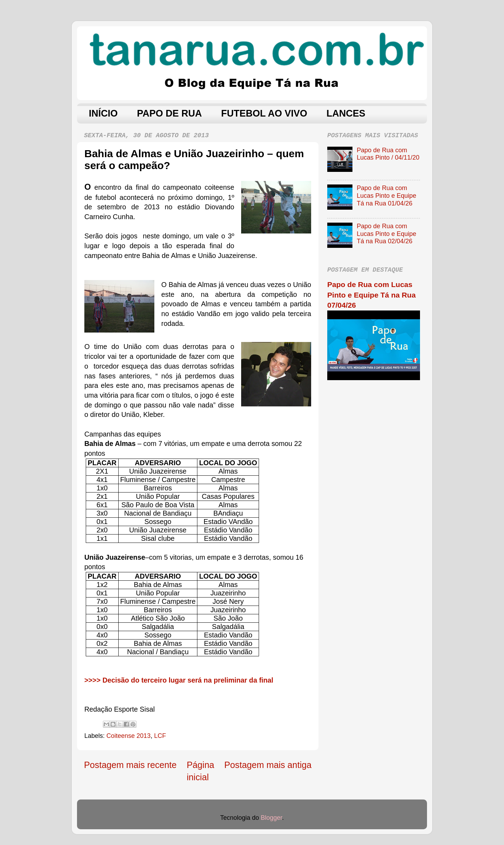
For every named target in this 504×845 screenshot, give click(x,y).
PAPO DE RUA (169, 113)
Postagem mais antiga (268, 765)
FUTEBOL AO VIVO (264, 113)
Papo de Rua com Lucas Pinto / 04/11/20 (388, 154)
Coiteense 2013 (128, 736)
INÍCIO (103, 113)
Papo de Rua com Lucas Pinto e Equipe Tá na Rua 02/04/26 (386, 234)
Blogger (271, 818)
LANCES (346, 113)
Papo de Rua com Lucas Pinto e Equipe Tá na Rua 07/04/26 (372, 295)
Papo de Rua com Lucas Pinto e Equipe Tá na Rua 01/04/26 (386, 195)
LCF (160, 736)
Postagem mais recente (130, 765)
